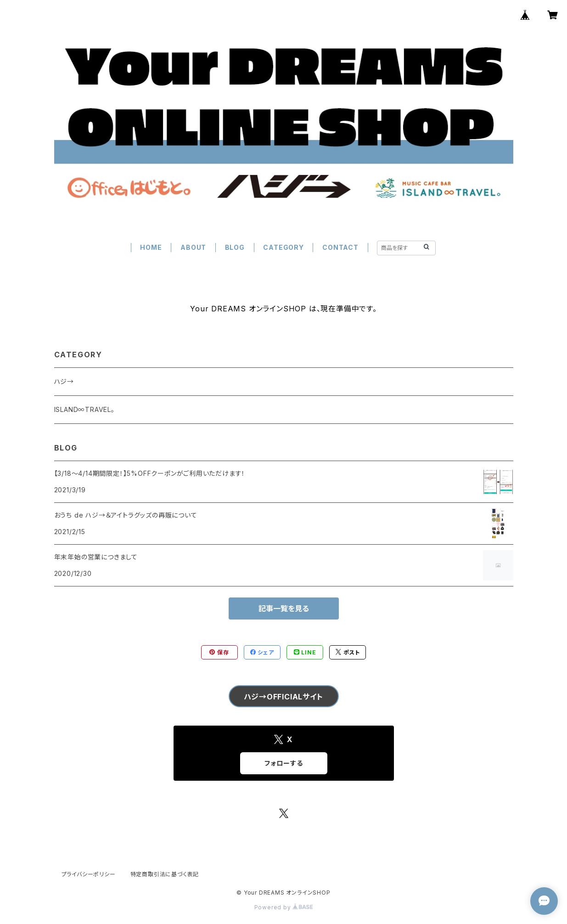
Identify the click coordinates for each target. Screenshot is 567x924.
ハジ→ (64, 381)
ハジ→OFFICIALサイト (283, 697)
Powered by (284, 907)
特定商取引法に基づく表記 (165, 874)
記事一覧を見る (284, 608)
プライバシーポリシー (89, 874)
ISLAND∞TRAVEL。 (84, 409)
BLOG (235, 247)
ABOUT (193, 247)
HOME (151, 247)
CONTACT (340, 247)
